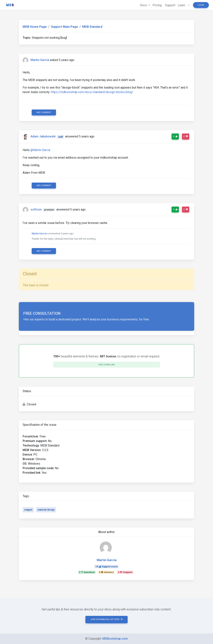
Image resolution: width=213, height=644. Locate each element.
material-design (46, 510)
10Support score (106, 567)
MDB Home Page (35, 27)
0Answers (106, 572)
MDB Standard (92, 27)
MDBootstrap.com (115, 639)
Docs (142, 5)
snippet (28, 510)
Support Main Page (64, 27)
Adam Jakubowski (43, 137)
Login (201, 5)
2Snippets (125, 572)
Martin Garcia (40, 60)
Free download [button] (107, 365)
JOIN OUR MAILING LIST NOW (106, 619)
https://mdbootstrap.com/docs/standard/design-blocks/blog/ (92, 92)
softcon (36, 209)
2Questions (87, 572)
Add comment (44, 112)
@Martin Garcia (40, 150)
